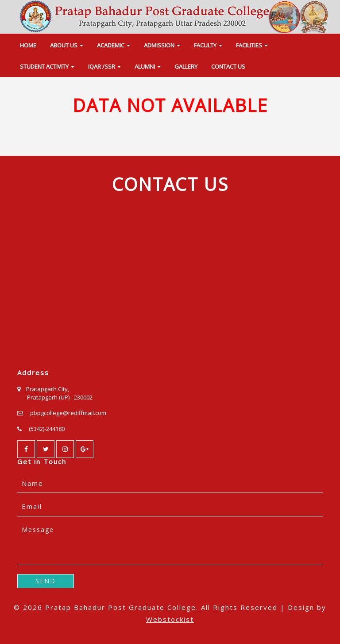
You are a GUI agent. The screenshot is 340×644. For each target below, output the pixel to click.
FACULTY (208, 45)
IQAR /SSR (104, 66)
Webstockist (170, 619)
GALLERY (186, 66)
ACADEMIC (114, 45)
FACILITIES (252, 45)
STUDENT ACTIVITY (47, 66)
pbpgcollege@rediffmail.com (68, 413)
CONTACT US (228, 66)
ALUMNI (148, 66)
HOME (28, 45)
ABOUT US (67, 45)
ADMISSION (162, 45)
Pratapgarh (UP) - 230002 (60, 397)
